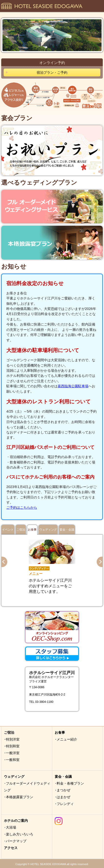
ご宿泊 (21, 530)
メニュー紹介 (67, 739)
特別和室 (13, 746)
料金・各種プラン (70, 783)
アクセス (11, 848)
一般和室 (13, 760)
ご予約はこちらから (22, 507)
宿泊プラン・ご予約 (52, 72)
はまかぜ (63, 797)
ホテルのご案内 (16, 821)
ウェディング (48, 530)
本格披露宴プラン (20, 797)
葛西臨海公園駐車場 (73, 386)
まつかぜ (63, 790)
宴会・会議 (67, 530)
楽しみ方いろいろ (20, 834)
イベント (8, 530)
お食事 (32, 530)
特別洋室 (13, 739)
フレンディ (65, 804)
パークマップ (16, 841)
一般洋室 (13, 753)
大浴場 (11, 827)
